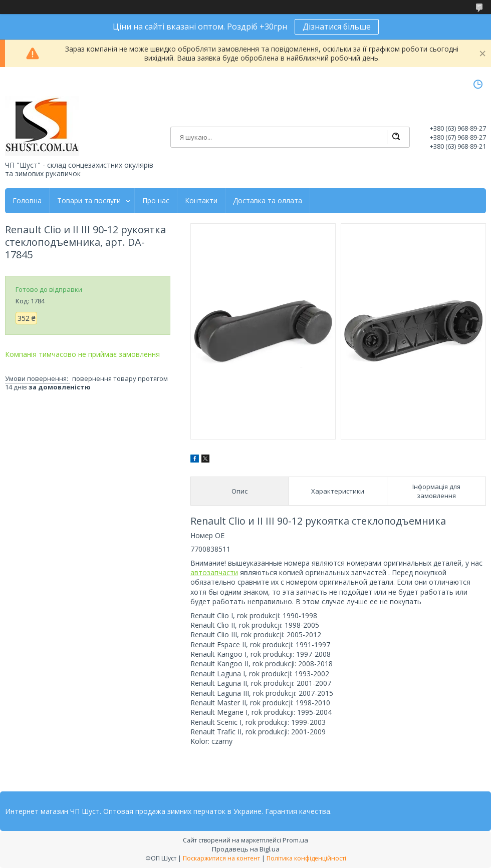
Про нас (156, 201)
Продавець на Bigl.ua (246, 849)
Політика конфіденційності (306, 858)
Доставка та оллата (268, 201)
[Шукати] (396, 137)
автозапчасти (214, 572)
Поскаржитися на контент (221, 858)
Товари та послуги (89, 201)
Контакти (201, 201)
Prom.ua (295, 840)
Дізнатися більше (337, 27)
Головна (27, 201)
